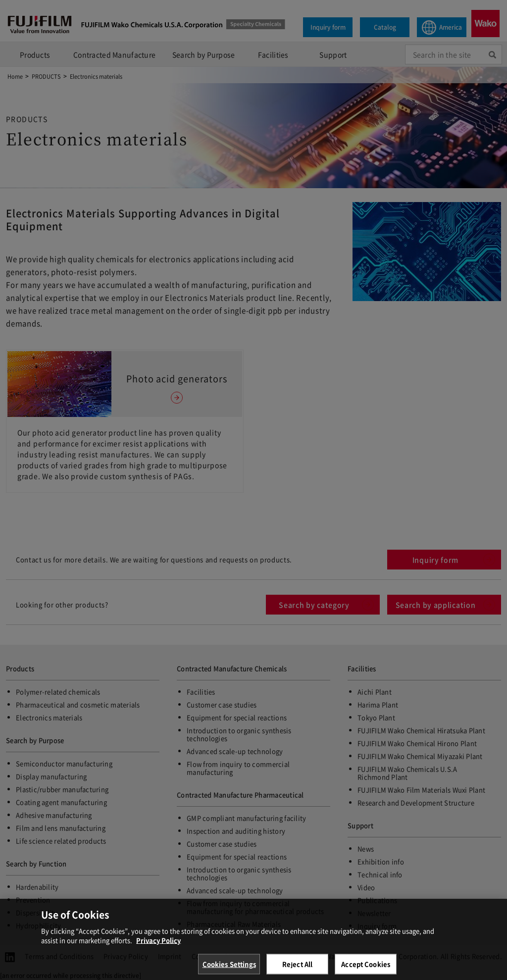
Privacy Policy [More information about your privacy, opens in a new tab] (158, 947)
